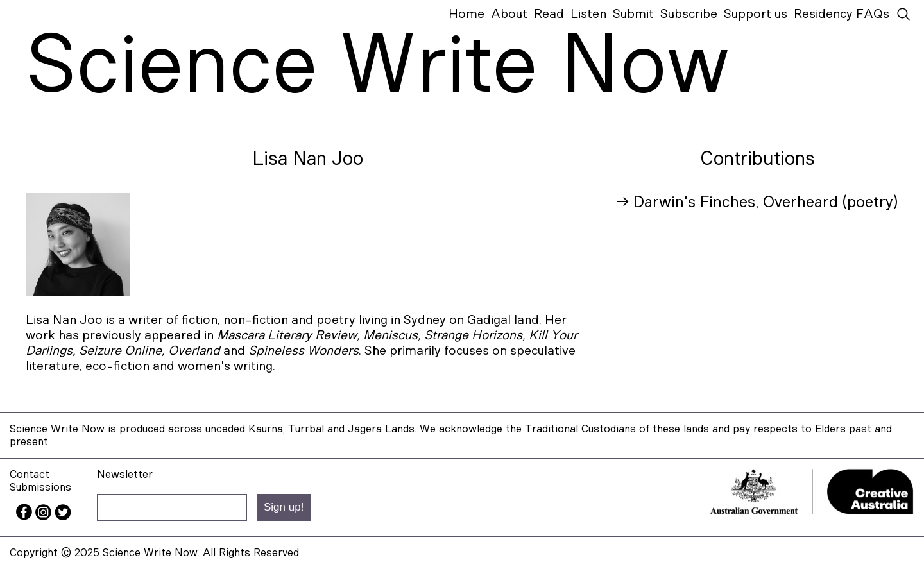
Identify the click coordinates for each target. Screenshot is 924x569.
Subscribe (689, 14)
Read (549, 14)
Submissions (40, 487)
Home (466, 14)
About (509, 14)
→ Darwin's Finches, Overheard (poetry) (757, 202)
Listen (588, 14)
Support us (756, 14)
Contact (30, 474)
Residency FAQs (842, 14)
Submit (633, 14)
